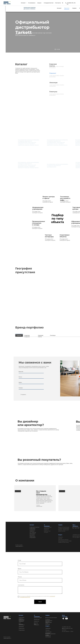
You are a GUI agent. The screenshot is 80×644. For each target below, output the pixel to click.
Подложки (22, 630)
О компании (31, 3)
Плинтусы (22, 628)
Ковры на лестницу (48, 636)
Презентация (38, 618)
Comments (21, 585)
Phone (20, 577)
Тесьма (47, 630)
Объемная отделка (48, 633)
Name (20, 569)
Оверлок (48, 628)
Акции (39, 3)
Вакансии (37, 619)
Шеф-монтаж (48, 624)
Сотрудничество (49, 3)
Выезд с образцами (48, 622)
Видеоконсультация (51, 618)
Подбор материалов (49, 620)
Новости (36, 621)
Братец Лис (36, 624)
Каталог (23, 3)
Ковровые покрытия (22, 620)
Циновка (21, 627)
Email (19, 560)
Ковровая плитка (21, 618)
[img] (67, 618)
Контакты (58, 3)
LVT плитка (21, 624)
